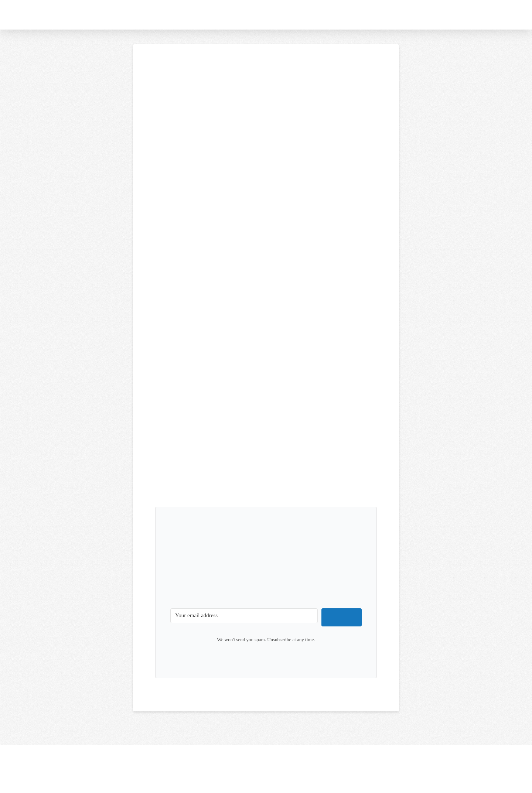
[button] (480, 15)
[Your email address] (244, 616)
